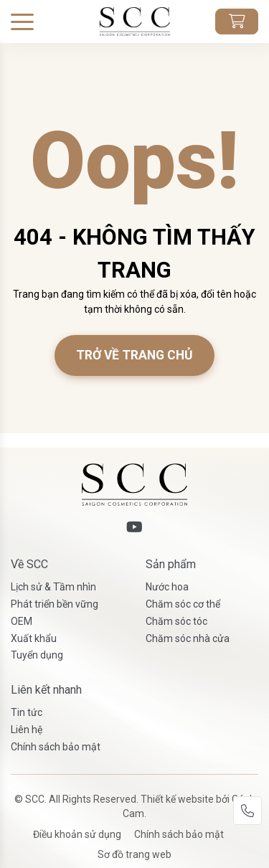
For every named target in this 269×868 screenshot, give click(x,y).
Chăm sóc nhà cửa (188, 638)
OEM (22, 621)
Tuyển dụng (37, 655)
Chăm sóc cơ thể (183, 604)
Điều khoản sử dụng (77, 834)
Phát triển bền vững (55, 604)
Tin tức (27, 712)
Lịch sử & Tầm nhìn (53, 587)
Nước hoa (167, 587)
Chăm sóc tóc (176, 621)
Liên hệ (27, 730)
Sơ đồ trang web (134, 854)
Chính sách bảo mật (56, 747)
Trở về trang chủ (134, 355)
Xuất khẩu (34, 638)
